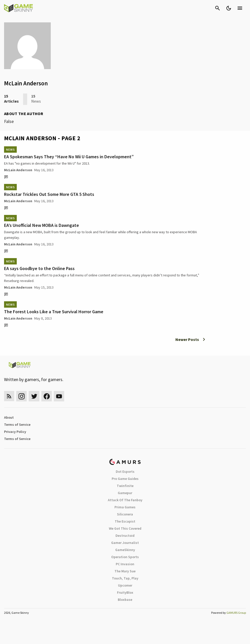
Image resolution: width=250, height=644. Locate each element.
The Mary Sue (125, 571)
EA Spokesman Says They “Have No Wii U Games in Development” (69, 157)
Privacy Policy (15, 432)
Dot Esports (125, 472)
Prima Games (125, 507)
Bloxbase (125, 600)
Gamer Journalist (125, 543)
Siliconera (125, 514)
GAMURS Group (236, 613)
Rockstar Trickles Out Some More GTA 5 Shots (49, 194)
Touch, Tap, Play (125, 578)
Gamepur (125, 493)
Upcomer (125, 585)
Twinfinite (125, 486)
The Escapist (125, 521)
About (9, 417)
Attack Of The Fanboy (125, 500)
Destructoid (125, 536)
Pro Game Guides (125, 479)
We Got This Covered (125, 528)
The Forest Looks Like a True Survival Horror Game (54, 312)
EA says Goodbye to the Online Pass (39, 268)
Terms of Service (17, 425)
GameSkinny (125, 550)
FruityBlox (125, 592)
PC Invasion (125, 564)
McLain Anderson (18, 170)
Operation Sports (125, 557)
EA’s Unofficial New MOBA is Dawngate (41, 225)
